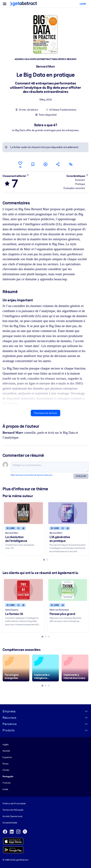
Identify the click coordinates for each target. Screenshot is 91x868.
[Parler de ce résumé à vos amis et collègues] (58, 164)
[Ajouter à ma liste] (45, 164)
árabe (5, 789)
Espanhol (7, 757)
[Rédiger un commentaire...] (50, 467)
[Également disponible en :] (71, 164)
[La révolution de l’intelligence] (23, 513)
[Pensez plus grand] (68, 590)
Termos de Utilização (13, 810)
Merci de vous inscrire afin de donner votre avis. (32, 475)
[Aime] (20, 164)
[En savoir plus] (28, 175)
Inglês (6, 744)
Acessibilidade (10, 823)
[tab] (44, 560)
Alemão (6, 751)
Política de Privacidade (14, 803)
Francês (7, 783)
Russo (6, 764)
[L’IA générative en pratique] (68, 513)
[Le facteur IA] (23, 590)
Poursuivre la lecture (45, 413)
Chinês (6, 770)
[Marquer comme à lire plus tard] (33, 164)
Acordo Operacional (12, 816)
